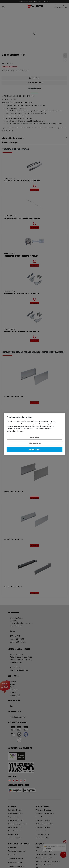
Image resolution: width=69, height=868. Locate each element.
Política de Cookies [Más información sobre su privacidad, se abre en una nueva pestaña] (18, 431)
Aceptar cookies (35, 449)
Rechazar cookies (34, 443)
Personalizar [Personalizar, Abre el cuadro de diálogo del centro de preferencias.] (35, 437)
